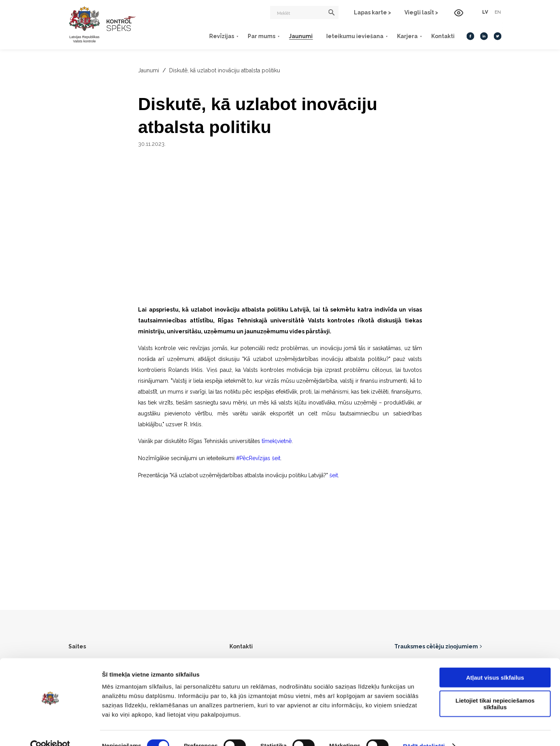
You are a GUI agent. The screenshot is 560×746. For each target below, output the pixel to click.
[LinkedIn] (474, 36)
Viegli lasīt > (414, 12)
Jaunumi (291, 36)
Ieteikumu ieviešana (345, 36)
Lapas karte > (365, 12)
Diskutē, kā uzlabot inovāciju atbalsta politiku (225, 70)
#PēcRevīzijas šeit (258, 458)
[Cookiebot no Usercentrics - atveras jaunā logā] (50, 731)
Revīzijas (212, 36)
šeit (334, 475)
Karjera (398, 36)
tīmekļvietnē (276, 441)
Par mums (252, 36)
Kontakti (433, 36)
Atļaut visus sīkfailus (495, 662)
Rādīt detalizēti (424, 731)
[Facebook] (460, 36)
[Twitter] (488, 36)
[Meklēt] (297, 12)
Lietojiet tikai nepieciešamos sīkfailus (495, 688)
